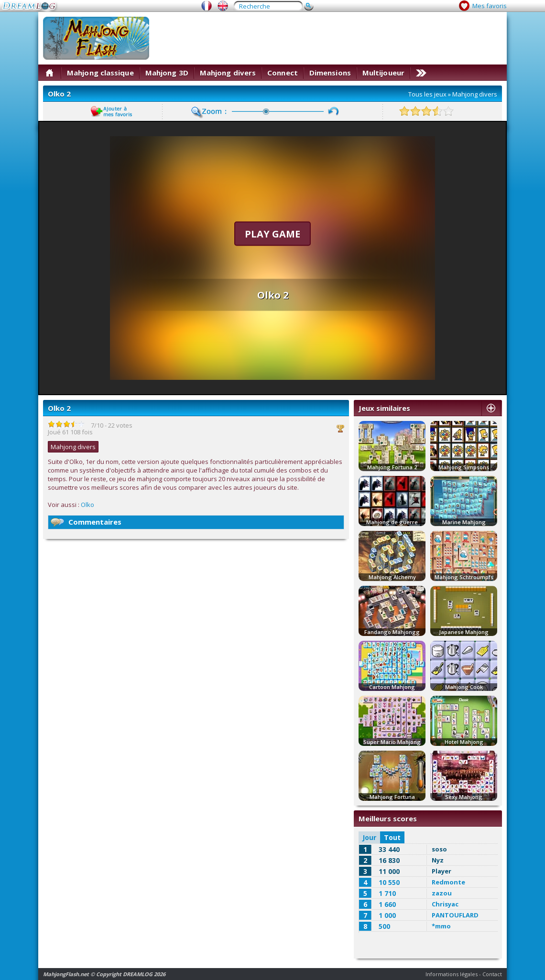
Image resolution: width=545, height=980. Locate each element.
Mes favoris (490, 6)
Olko (87, 505)
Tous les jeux (427, 94)
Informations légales (452, 974)
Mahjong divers (228, 73)
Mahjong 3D (167, 73)
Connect (283, 73)
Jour (369, 837)
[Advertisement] (470, 47)
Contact (492, 974)
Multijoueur (383, 73)
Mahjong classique (100, 73)
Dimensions (330, 73)
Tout (392, 837)
